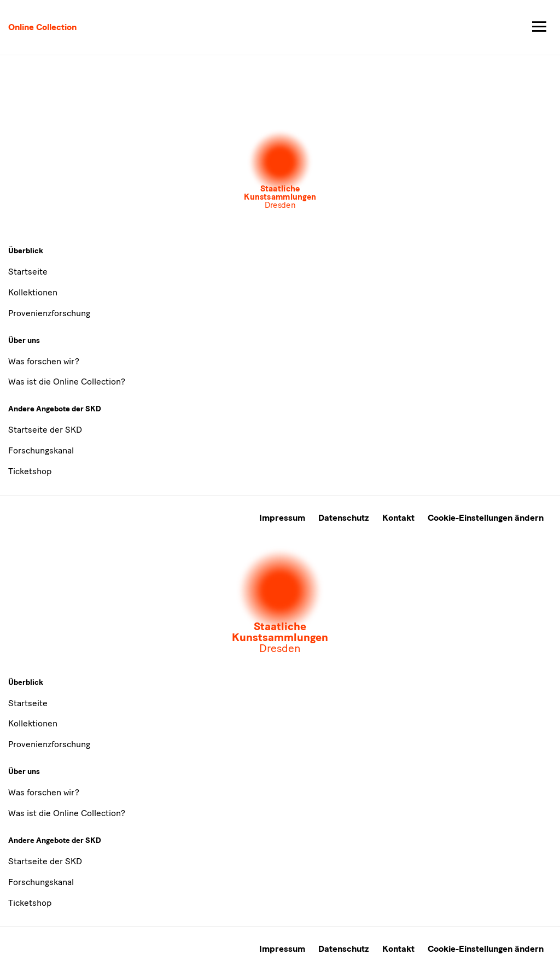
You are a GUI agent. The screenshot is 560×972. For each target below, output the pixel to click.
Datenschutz (344, 518)
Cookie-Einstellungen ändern (486, 518)
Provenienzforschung (49, 313)
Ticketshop (30, 471)
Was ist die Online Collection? (67, 382)
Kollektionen (33, 292)
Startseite (28, 272)
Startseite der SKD (45, 430)
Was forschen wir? (44, 361)
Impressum (282, 518)
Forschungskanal (41, 450)
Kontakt (398, 518)
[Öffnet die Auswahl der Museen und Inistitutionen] (280, 170)
